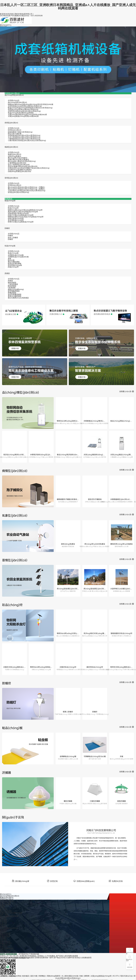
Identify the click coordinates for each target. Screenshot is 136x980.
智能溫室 (3, 918)
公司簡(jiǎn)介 (5, 945)
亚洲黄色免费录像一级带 (44, 958)
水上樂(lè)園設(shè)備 (70, 976)
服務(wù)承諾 (5, 937)
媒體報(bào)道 (5, 933)
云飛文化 (3, 947)
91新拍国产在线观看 (26, 958)
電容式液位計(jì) (126, 976)
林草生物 (3, 923)
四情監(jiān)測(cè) (12, 93)
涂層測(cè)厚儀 (15, 976)
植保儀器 (26, 976)
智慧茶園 (3, 920)
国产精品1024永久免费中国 (64, 958)
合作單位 (3, 950)
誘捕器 (7, 273)
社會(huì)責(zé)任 (7, 948)
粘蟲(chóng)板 (10, 246)
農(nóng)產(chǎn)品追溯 (9, 916)
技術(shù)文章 (5, 942)
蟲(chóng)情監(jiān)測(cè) (14, 95)
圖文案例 (3, 931)
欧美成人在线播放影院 (83, 958)
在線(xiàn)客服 (130, 953)
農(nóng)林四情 (6, 911)
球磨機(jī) (42, 976)
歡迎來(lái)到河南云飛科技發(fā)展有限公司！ (17, 14)
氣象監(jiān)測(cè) (11, 147)
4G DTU (116, 976)
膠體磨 (87, 976)
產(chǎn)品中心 (6, 25)
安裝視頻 (3, 940)
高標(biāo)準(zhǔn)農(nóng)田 (11, 913)
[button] (130, 959)
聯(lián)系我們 (5, 952)
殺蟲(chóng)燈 (10, 201)
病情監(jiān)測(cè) (11, 123)
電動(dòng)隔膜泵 (54, 976)
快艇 (81, 976)
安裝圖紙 (3, 938)
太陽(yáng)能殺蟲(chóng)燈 (101, 976)
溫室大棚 (34, 976)
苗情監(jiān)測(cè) (11, 178)
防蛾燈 (7, 228)
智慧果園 (3, 921)
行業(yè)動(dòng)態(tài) (9, 928)
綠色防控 (8, 199)
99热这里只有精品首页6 (9, 958)
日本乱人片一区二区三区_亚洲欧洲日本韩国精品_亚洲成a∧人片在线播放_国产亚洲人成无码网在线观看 (68, 7)
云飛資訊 (3, 926)
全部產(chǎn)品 (14, 100)
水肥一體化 (4, 915)
